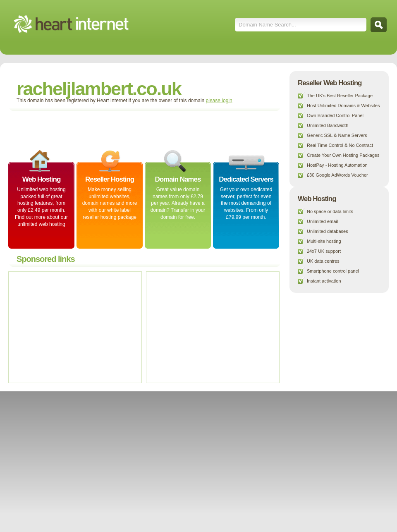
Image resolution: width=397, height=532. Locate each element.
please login (219, 101)
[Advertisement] (109, 130)
